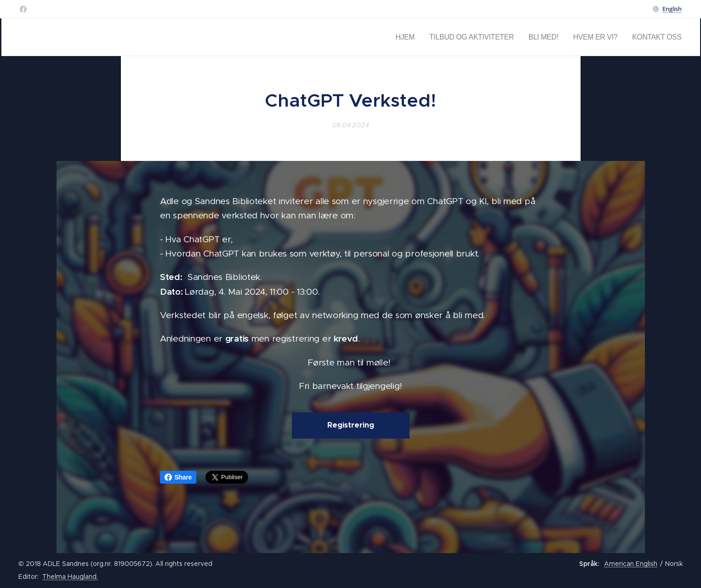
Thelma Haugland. (70, 577)
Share (178, 477)
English (672, 9)
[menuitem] (437, 37)
